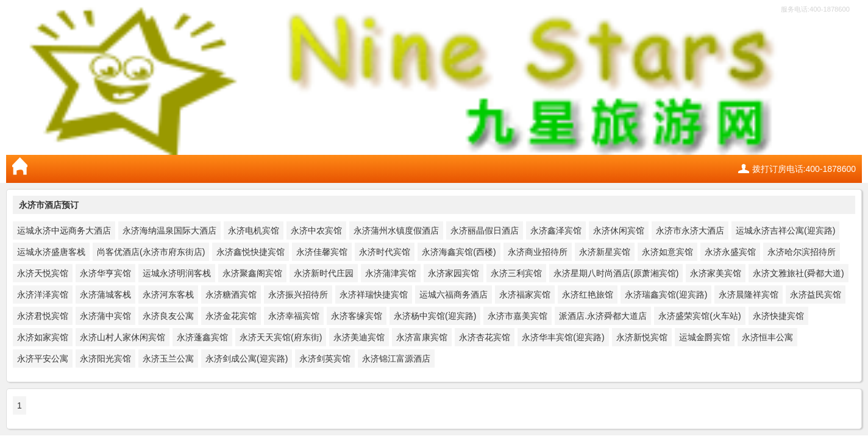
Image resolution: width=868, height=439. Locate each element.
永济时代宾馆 (385, 252)
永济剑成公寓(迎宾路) (247, 359)
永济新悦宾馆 (642, 337)
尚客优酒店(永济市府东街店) (151, 252)
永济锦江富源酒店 (396, 359)
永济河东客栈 (168, 294)
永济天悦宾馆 (43, 273)
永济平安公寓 (43, 359)
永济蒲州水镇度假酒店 (396, 230)
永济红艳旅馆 (588, 294)
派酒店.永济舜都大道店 (603, 316)
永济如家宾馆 (43, 337)
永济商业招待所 (538, 252)
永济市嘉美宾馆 (518, 316)
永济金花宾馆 (231, 316)
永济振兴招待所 (298, 294)
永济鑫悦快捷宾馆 (251, 252)
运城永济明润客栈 (177, 273)
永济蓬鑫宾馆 (202, 337)
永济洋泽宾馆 (43, 294)
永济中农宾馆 (316, 230)
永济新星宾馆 (605, 252)
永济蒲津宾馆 (391, 273)
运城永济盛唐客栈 (51, 252)
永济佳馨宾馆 (322, 252)
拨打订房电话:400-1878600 (804, 169)
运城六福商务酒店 (454, 294)
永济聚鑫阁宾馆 (252, 273)
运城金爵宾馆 (705, 337)
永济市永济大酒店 (690, 230)
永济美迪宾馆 (359, 337)
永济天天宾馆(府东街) (281, 337)
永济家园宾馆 (454, 273)
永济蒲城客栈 (105, 294)
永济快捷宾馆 (778, 316)
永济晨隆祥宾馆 (749, 294)
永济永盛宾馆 (730, 252)
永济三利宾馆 (516, 273)
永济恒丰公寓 (767, 337)
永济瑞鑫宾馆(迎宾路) (666, 294)
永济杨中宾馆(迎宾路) (435, 316)
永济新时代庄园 (324, 273)
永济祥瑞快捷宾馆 (374, 294)
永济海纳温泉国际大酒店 (169, 230)
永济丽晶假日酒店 (485, 230)
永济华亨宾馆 (105, 273)
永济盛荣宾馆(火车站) (699, 316)
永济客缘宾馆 (357, 316)
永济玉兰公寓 (168, 359)
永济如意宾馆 (667, 252)
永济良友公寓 (168, 316)
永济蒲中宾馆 (105, 316)
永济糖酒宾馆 (231, 294)
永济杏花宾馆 (485, 337)
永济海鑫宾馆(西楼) (459, 252)
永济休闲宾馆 (619, 230)
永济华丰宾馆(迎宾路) (563, 337)
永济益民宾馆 (816, 294)
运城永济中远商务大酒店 (64, 230)
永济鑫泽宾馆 (556, 230)
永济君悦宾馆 (43, 316)
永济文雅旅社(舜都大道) (798, 273)
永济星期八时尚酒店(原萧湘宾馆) (616, 273)
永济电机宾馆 (254, 230)
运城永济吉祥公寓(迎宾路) (785, 230)
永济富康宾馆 (422, 337)
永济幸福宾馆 (294, 316)
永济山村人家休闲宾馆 (123, 337)
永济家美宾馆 (716, 273)
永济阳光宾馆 (105, 359)
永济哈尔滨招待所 (802, 252)
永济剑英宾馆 (325, 359)
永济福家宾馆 (525, 294)
